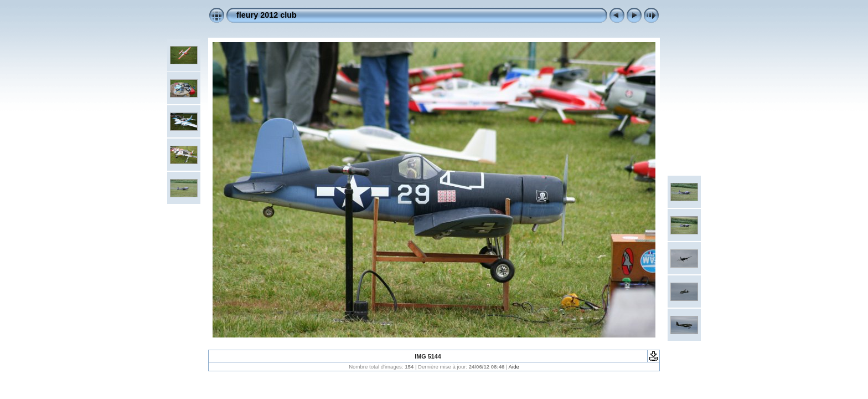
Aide (514, 367)
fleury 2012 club (267, 15)
